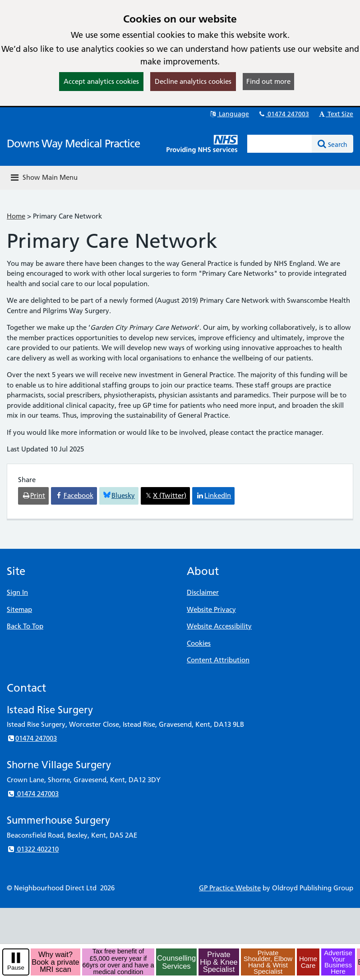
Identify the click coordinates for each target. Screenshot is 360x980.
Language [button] (229, 114)
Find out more (268, 81)
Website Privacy (211, 609)
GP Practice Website (230, 888)
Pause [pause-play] (16, 968)
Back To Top (25, 626)
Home (16, 216)
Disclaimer (203, 592)
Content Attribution (218, 660)
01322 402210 (33, 849)
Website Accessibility (219, 626)
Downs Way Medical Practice (73, 144)
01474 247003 (283, 114)
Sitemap (19, 609)
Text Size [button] (335, 114)
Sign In (17, 592)
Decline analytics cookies (193, 81)
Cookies (199, 643)
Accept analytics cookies (101, 81)
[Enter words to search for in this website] (280, 144)
